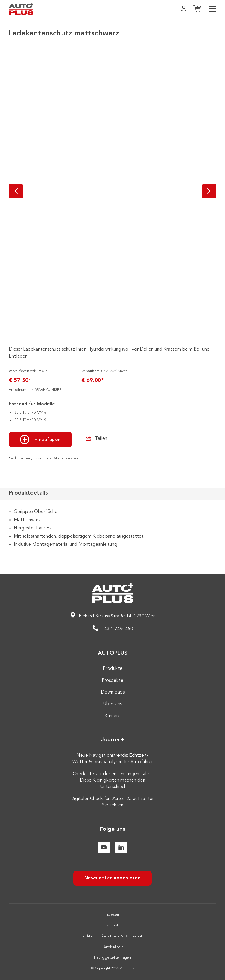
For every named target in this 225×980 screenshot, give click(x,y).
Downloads (113, 692)
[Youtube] (104, 847)
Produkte (113, 669)
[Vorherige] (16, 191)
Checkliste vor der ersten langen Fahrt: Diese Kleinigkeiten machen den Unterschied (112, 781)
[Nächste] (209, 191)
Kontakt (112, 926)
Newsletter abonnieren (113, 878)
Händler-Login (113, 947)
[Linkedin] (121, 847)
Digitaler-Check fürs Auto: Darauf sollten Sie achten (112, 802)
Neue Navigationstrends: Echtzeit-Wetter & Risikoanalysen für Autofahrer (113, 759)
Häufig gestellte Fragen (112, 958)
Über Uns (112, 704)
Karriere (112, 716)
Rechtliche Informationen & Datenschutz (113, 936)
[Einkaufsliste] (197, 9)
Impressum (112, 915)
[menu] (212, 9)
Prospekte (112, 681)
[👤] (184, 9)
